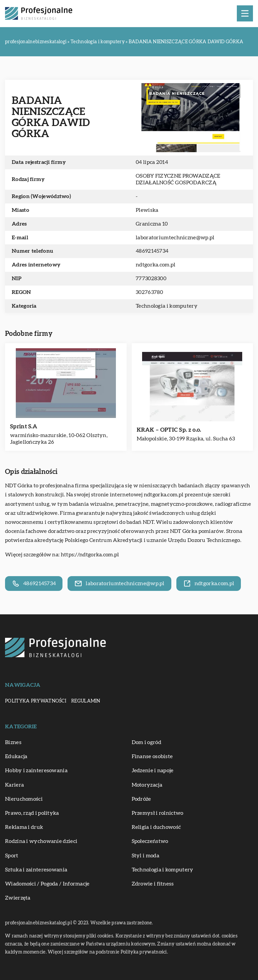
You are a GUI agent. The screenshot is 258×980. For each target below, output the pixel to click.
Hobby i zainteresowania (36, 771)
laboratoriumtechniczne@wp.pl (175, 238)
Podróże (141, 799)
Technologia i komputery (167, 306)
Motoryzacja (147, 785)
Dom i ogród (146, 742)
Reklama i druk (24, 827)
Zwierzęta (18, 898)
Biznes (13, 742)
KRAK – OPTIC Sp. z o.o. (169, 430)
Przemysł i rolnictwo (158, 813)
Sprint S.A (24, 426)
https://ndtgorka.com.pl (90, 555)
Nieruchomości (24, 799)
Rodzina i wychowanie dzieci (41, 841)
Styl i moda (145, 856)
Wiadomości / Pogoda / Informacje (47, 884)
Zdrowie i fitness (153, 884)
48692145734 (152, 251)
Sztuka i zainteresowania (36, 870)
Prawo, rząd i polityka (32, 813)
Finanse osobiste (152, 756)
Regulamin (86, 701)
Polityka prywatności (36, 701)
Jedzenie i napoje (153, 771)
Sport (12, 856)
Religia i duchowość (156, 827)
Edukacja (16, 756)
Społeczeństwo (150, 841)
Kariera (14, 785)
